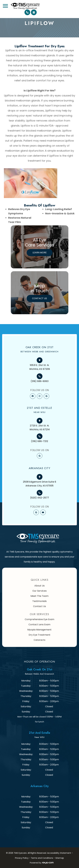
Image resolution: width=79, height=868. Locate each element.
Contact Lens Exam (39, 624)
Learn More (40, 253)
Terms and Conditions (42, 858)
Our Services (39, 591)
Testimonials (39, 601)
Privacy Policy (22, 858)
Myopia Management (39, 630)
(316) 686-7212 (39, 441)
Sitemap (60, 858)
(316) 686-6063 (40, 381)
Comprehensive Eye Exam (39, 619)
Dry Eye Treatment (39, 635)
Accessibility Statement (59, 853)
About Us (39, 586)
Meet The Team (39, 596)
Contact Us (39, 298)
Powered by (42, 863)
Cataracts (39, 640)
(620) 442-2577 (39, 498)
